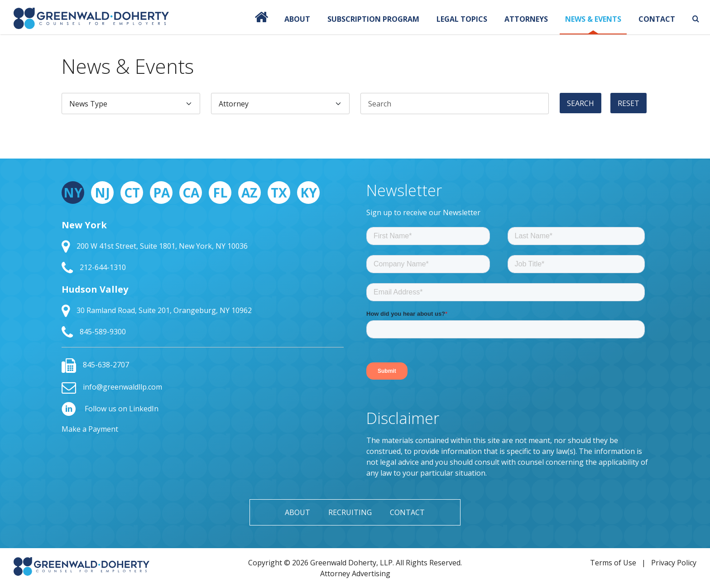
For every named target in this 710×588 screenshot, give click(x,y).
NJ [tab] (102, 193)
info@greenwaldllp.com (112, 387)
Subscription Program (373, 19)
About (297, 19)
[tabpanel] (203, 279)
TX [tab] (279, 193)
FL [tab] (220, 193)
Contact (657, 19)
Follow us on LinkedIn (110, 409)
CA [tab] (191, 193)
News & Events (593, 19)
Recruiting (350, 512)
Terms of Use (613, 563)
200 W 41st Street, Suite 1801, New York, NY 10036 (155, 246)
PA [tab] (161, 193)
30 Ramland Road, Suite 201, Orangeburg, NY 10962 (157, 310)
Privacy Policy (674, 563)
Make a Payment (90, 429)
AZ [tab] (249, 193)
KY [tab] (309, 193)
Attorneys (526, 19)
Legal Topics (462, 19)
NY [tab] (73, 193)
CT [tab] (132, 193)
